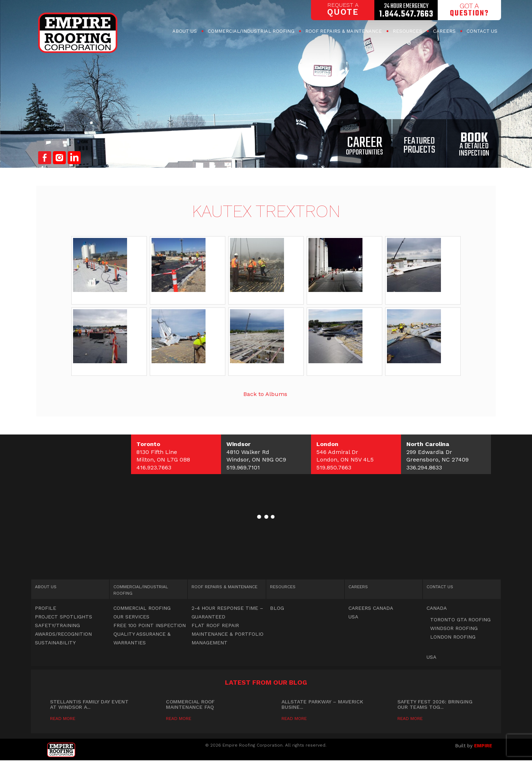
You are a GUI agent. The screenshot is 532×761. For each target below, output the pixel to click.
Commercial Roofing (251, 31)
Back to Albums (265, 394)
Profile (46, 608)
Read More (63, 719)
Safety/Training (57, 625)
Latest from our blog (266, 682)
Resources (407, 31)
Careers (444, 31)
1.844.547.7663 (406, 14)
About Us (185, 31)
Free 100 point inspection (150, 625)
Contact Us (482, 31)
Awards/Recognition (63, 634)
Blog (277, 608)
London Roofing (453, 637)
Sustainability (55, 643)
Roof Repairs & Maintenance (344, 31)
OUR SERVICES (131, 617)
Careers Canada (371, 608)
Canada (437, 608)
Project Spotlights (64, 617)
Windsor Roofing (454, 628)
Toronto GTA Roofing (460, 620)
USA (353, 617)
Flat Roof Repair (215, 625)
